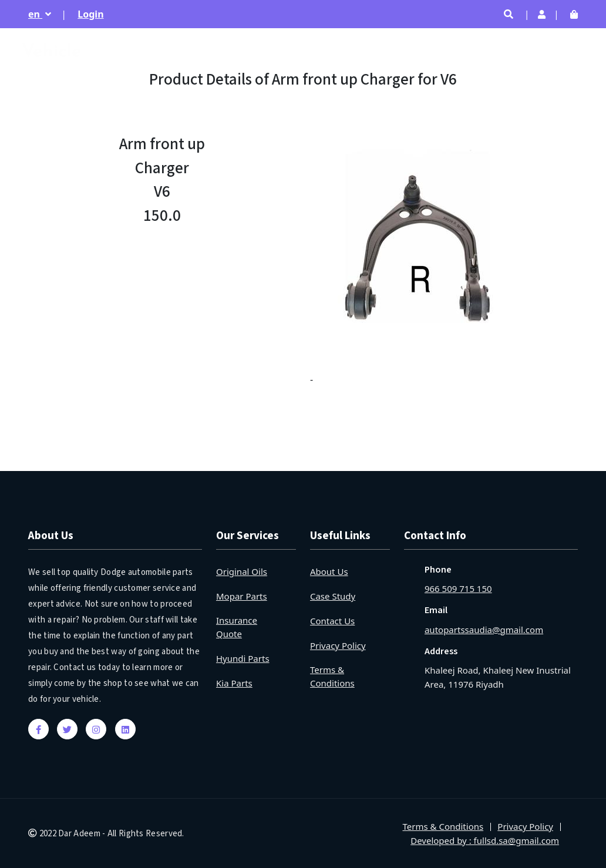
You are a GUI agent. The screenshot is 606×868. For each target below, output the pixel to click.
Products (455, 52)
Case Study (333, 596)
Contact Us (332, 621)
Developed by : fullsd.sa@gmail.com (485, 840)
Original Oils (242, 571)
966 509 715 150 (458, 588)
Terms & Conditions (332, 676)
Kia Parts (234, 683)
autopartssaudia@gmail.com (484, 630)
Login (90, 14)
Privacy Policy (338, 645)
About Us (329, 571)
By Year (507, 52)
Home (325, 52)
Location (559, 52)
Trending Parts (387, 52)
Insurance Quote (237, 627)
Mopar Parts (242, 596)
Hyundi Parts (243, 658)
